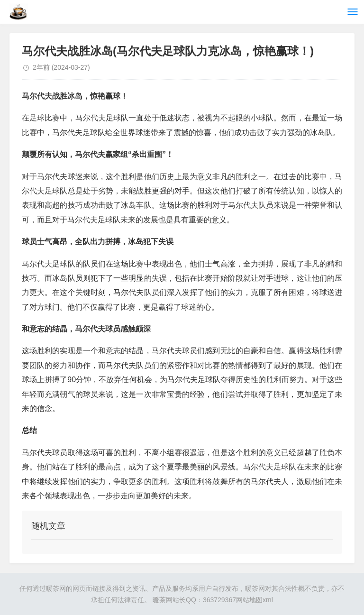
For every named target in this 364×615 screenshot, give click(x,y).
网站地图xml (255, 600)
